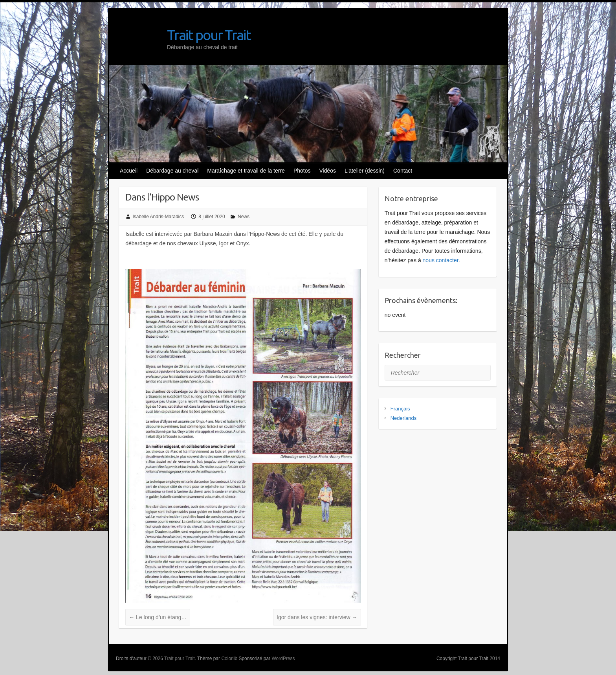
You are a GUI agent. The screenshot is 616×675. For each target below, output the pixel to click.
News (244, 217)
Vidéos (328, 171)
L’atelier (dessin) (365, 171)
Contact (403, 171)
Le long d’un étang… (158, 617)
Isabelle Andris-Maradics (159, 217)
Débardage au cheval (172, 171)
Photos (302, 171)
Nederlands (404, 418)
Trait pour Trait (209, 35)
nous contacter (441, 260)
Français (400, 409)
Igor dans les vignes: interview (317, 617)
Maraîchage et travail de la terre (246, 171)
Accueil (129, 171)
